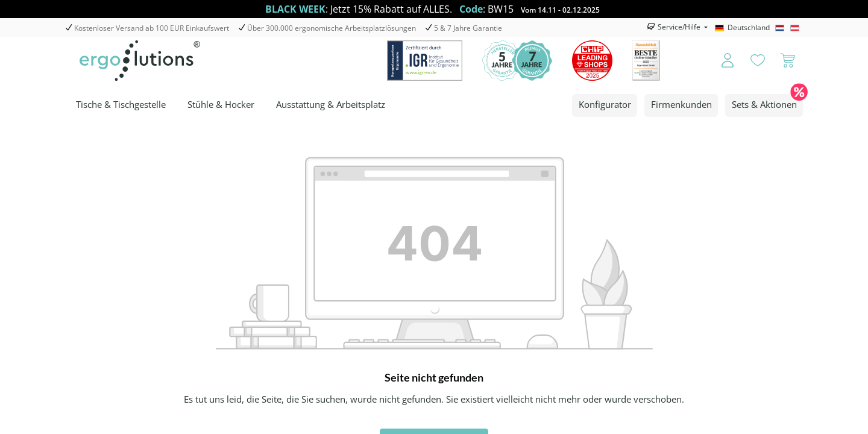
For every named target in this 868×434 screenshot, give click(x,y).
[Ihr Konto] (719, 61)
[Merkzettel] (758, 61)
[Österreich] (797, 28)
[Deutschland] (744, 28)
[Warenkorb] (788, 61)
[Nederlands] (782, 28)
